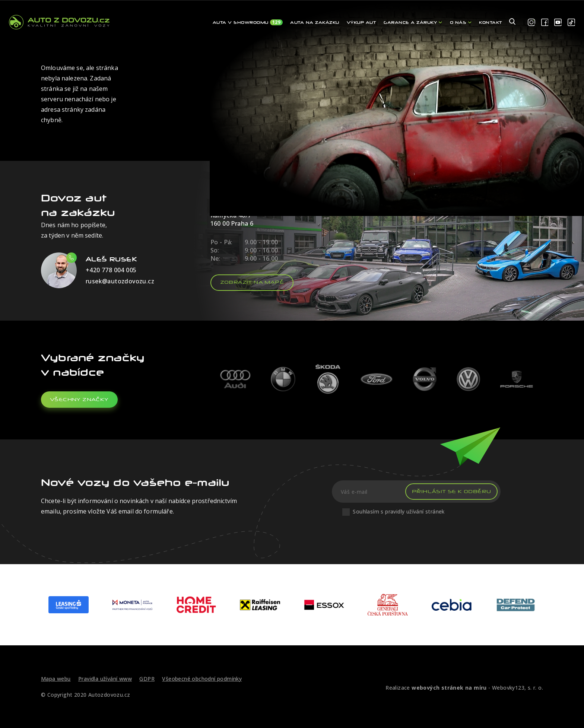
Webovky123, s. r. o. (518, 688)
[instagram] (531, 23)
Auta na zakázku (315, 22)
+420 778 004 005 (111, 270)
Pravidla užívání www (105, 679)
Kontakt (491, 22)
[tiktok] (571, 23)
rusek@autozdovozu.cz (120, 281)
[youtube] (558, 23)
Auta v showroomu (248, 22)
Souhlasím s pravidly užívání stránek (399, 511)
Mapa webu (56, 679)
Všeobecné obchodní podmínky (202, 679)
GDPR (147, 679)
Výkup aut (362, 22)
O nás (461, 22)
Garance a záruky (413, 22)
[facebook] (545, 23)
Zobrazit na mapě (252, 282)
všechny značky (79, 399)
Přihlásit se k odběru (451, 491)
